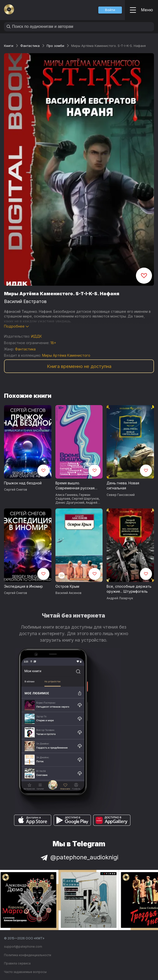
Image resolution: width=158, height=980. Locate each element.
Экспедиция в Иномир (23, 586)
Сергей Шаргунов (85, 499)
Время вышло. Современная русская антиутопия (75, 486)
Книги (9, 46)
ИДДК (36, 336)
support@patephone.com (23, 947)
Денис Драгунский (70, 503)
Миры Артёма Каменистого (66, 355)
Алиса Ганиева (66, 495)
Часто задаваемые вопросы (25, 972)
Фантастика (30, 46)
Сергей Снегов (16, 489)
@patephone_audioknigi (79, 857)
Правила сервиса (17, 963)
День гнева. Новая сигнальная (123, 486)
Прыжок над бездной (23, 483)
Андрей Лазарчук (120, 598)
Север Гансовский (121, 495)
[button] (110, 10)
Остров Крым (67, 586)
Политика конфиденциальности (28, 955)
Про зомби (55, 46)
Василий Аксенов (68, 593)
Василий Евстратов (25, 301)
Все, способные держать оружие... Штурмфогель (129, 589)
